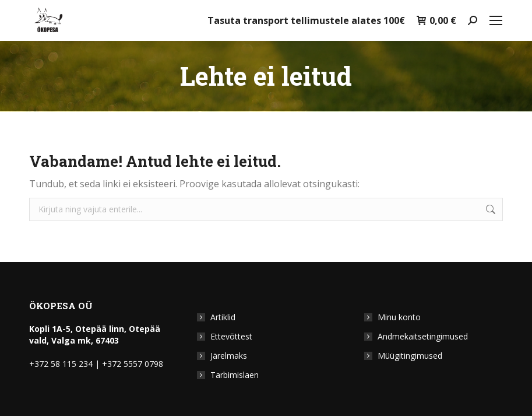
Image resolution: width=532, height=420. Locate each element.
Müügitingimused (410, 356)
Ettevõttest (231, 336)
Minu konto (399, 317)
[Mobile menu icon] (496, 20)
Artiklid (223, 317)
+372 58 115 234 (61, 364)
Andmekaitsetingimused (423, 336)
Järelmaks (229, 356)
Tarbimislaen (235, 375)
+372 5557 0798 (133, 364)
